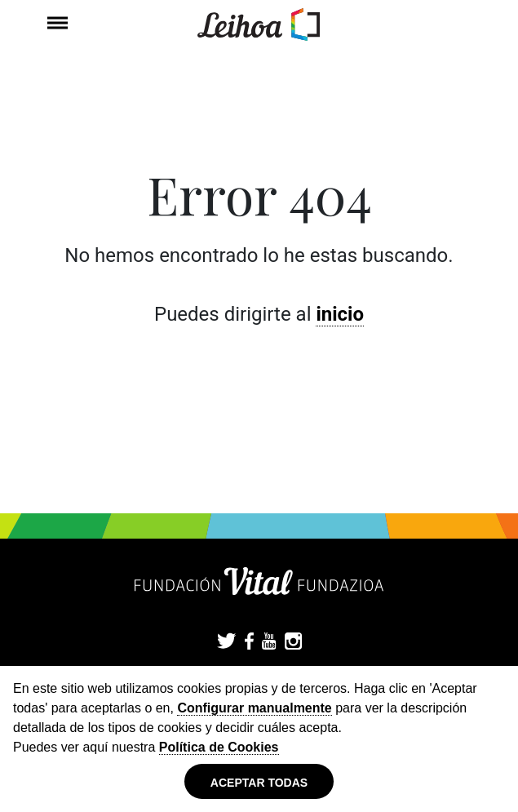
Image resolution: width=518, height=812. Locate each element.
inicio (340, 314)
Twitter (227, 642)
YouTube (269, 642)
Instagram (293, 642)
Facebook (249, 642)
